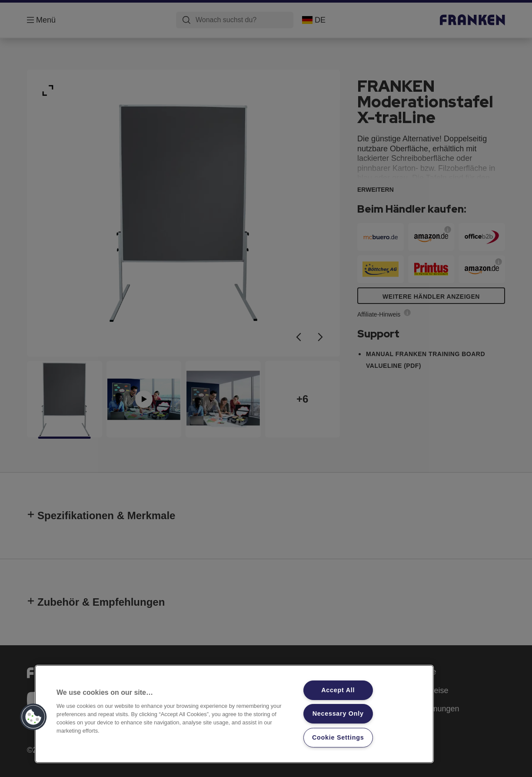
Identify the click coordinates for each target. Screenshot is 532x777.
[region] (234, 714)
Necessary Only (338, 714)
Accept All (338, 690)
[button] (33, 717)
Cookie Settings (338, 737)
